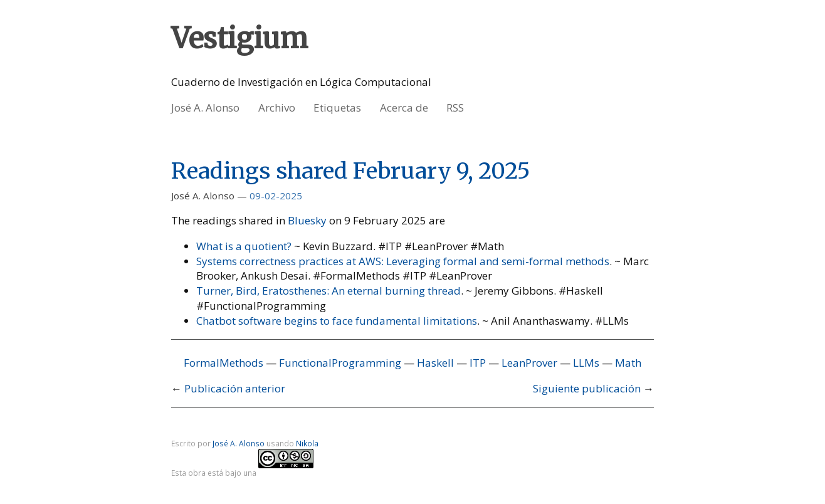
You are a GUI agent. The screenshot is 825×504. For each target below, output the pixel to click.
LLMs (586, 363)
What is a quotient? (244, 246)
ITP (478, 363)
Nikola (307, 443)
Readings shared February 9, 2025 (351, 171)
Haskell (435, 363)
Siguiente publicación (587, 388)
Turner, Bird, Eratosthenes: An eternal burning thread (328, 291)
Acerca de (404, 108)
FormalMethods (223, 363)
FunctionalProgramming (340, 363)
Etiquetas (337, 108)
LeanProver (529, 363)
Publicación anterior (235, 388)
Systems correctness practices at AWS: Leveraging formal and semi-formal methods (403, 261)
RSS (455, 108)
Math (628, 363)
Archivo (277, 108)
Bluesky (307, 220)
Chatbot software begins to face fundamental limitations (337, 321)
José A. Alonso (205, 108)
